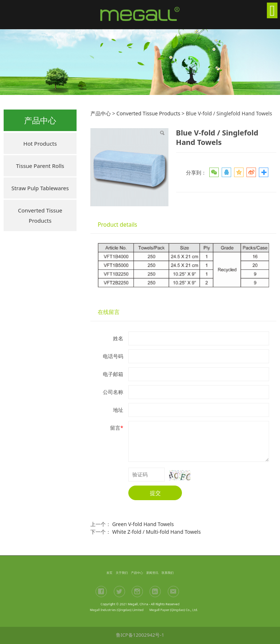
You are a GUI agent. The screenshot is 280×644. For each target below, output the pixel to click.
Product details (117, 225)
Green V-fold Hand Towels (143, 524)
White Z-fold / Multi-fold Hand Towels (157, 532)
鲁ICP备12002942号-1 (140, 635)
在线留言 (109, 312)
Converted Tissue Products (40, 215)
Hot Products (40, 143)
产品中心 (101, 113)
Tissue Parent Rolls (40, 166)
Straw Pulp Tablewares (40, 188)
